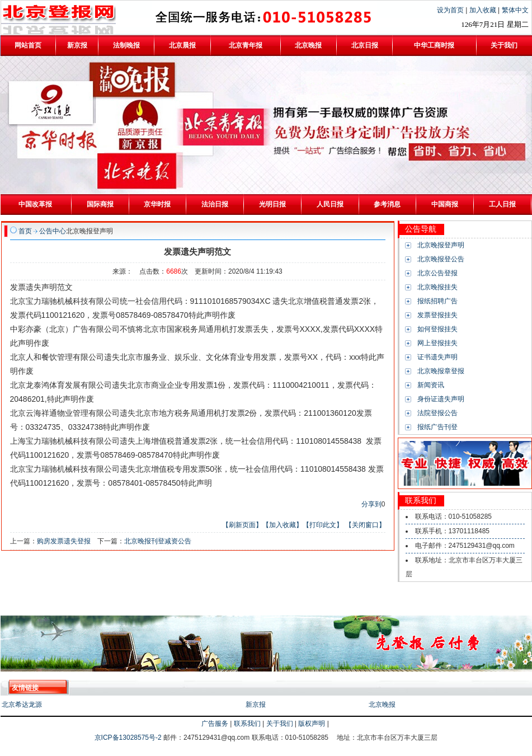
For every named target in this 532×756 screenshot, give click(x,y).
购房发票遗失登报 (64, 541)
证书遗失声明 (437, 357)
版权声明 (312, 724)
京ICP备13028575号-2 (129, 738)
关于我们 (280, 724)
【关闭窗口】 (365, 525)
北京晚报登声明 (441, 245)
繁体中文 (515, 10)
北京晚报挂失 (437, 287)
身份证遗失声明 (441, 399)
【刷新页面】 (242, 525)
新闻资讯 (431, 385)
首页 (25, 231)
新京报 (256, 705)
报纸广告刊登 (437, 427)
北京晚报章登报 (441, 371)
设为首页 (451, 10)
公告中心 (53, 231)
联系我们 (247, 724)
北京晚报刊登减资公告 (158, 541)
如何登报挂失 (437, 329)
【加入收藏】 (283, 525)
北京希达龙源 (22, 705)
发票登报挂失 (437, 315)
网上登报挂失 (437, 343)
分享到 (371, 504)
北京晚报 (382, 705)
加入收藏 (484, 10)
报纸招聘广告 (437, 301)
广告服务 (215, 724)
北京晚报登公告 (441, 259)
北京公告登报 (437, 273)
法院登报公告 (437, 413)
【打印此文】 (323, 525)
